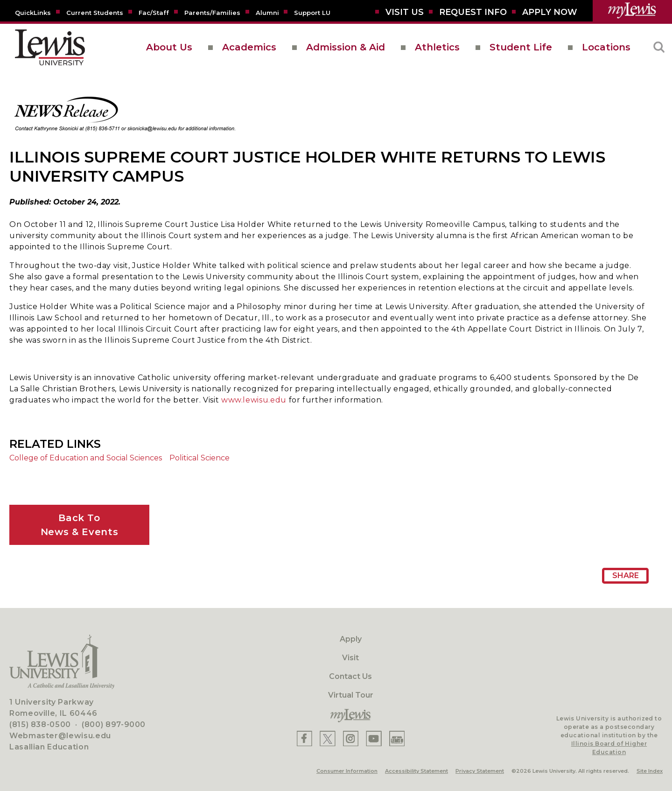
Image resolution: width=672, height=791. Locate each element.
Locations (606, 47)
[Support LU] (312, 12)
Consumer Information (347, 771)
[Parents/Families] (212, 12)
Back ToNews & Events (79, 525)
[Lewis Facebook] (304, 738)
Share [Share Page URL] (626, 576)
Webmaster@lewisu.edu (60, 736)
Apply (351, 639)
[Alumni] (267, 12)
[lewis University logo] (50, 47)
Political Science (199, 458)
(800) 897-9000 (114, 724)
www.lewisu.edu (254, 400)
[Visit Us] (405, 12)
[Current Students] (95, 12)
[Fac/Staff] (154, 12)
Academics (249, 47)
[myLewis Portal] (632, 11)
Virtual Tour (351, 695)
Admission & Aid (346, 47)
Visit (350, 658)
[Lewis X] (328, 738)
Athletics (437, 47)
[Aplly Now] (550, 12)
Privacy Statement (480, 771)
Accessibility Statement (416, 771)
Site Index (650, 771)
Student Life (521, 47)
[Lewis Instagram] (351, 738)
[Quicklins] (33, 12)
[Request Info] (473, 12)
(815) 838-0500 (40, 724)
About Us (169, 47)
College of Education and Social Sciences (86, 458)
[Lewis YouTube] (374, 738)
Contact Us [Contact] (350, 676)
